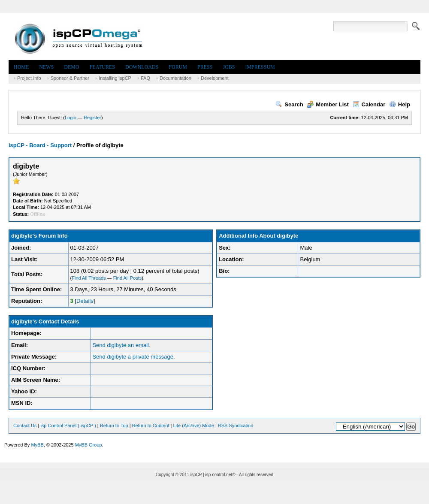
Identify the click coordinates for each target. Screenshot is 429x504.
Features (102, 67)
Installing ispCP (115, 78)
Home (21, 67)
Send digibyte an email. (121, 345)
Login (71, 118)
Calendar (369, 104)
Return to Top (114, 426)
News (46, 67)
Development (215, 78)
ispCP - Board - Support (40, 145)
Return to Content (151, 426)
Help (400, 104)
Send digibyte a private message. (133, 357)
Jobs (229, 67)
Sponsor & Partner (70, 78)
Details (85, 301)
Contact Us (25, 426)
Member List (328, 104)
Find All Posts (128, 278)
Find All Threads (89, 278)
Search (289, 104)
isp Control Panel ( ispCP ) (68, 426)
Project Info (29, 78)
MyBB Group (89, 445)
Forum (178, 67)
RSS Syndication (236, 426)
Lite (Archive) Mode (193, 426)
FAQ (145, 78)
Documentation (175, 78)
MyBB (37, 445)
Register (92, 118)
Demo (71, 67)
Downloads (142, 67)
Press (205, 67)
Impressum (260, 67)
